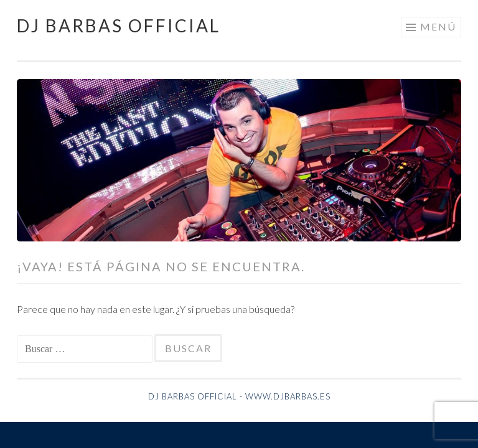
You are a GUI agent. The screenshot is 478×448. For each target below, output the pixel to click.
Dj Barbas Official (119, 26)
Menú (438, 26)
